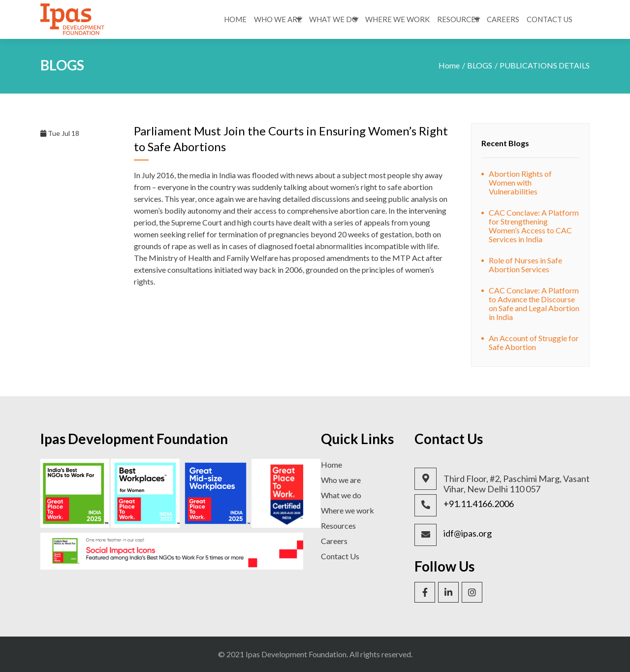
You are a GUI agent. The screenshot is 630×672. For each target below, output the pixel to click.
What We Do (333, 19)
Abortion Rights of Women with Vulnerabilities (520, 182)
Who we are (341, 480)
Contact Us (550, 19)
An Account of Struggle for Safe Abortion (534, 342)
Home (235, 19)
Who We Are (278, 19)
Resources (458, 19)
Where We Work (397, 19)
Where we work (347, 510)
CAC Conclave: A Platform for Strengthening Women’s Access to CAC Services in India (534, 226)
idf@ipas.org (468, 533)
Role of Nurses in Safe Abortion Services (525, 265)
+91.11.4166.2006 (479, 504)
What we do (341, 495)
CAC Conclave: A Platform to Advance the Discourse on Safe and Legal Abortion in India (534, 304)
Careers (503, 19)
